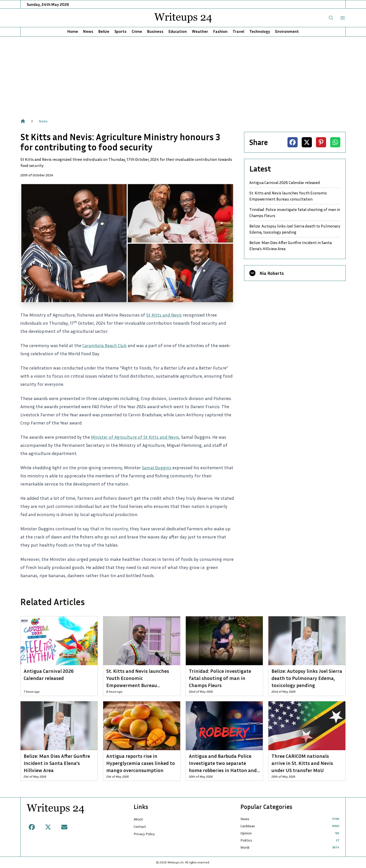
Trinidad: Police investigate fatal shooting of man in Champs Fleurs (295, 212)
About (138, 819)
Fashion (220, 31)
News (88, 31)
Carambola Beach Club (104, 345)
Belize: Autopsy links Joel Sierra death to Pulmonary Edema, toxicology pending (295, 229)
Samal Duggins (157, 467)
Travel (238, 31)
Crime (137, 31)
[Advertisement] (183, 75)
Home (73, 31)
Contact (140, 826)
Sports (120, 31)
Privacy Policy (144, 834)
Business (155, 31)
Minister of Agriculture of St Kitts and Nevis (135, 437)
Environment (287, 31)
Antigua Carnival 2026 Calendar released (285, 182)
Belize (104, 31)
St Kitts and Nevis (164, 315)
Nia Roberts (272, 273)
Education (178, 31)
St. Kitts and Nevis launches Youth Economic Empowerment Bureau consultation (288, 196)
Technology (260, 31)
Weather (200, 31)
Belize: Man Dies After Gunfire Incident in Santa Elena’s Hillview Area (291, 246)
